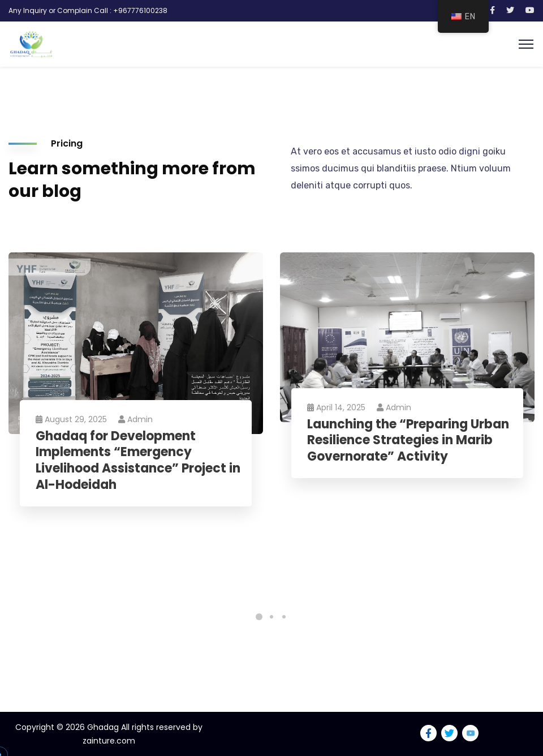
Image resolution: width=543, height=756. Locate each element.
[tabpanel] (136, 391)
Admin (137, 419)
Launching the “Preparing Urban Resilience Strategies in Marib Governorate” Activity (409, 441)
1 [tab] (259, 617)
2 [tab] (271, 617)
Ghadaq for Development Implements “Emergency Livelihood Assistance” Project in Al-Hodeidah (132, 461)
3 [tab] (284, 617)
